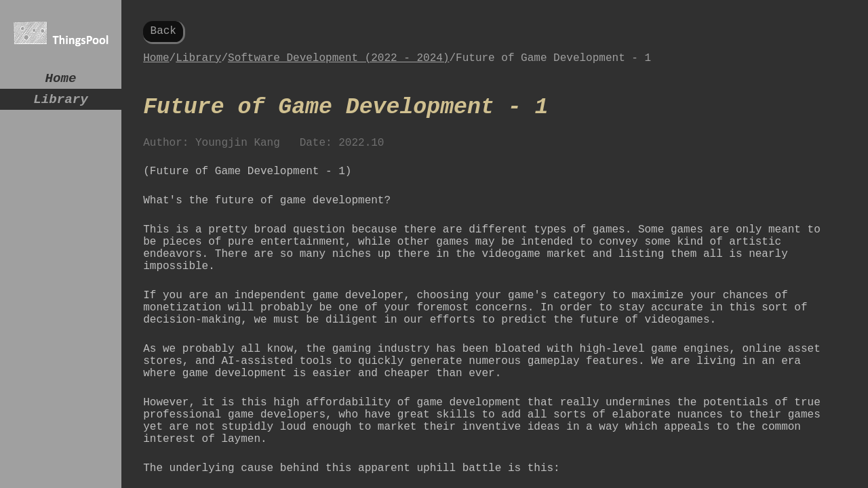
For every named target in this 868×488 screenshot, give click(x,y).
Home (61, 80)
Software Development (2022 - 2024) (338, 64)
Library (61, 105)
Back (163, 33)
